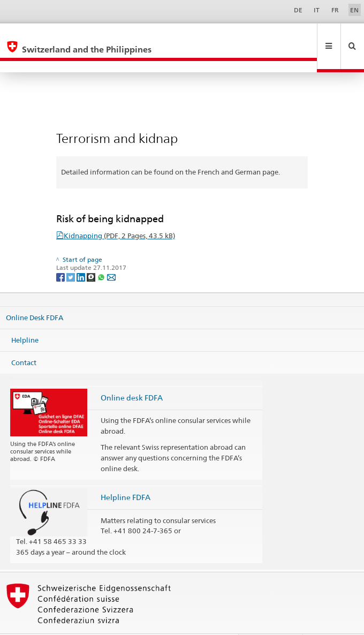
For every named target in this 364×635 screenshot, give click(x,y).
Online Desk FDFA (35, 294)
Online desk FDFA (132, 375)
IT (317, 10)
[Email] (111, 254)
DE (298, 10)
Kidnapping (119, 213)
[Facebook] (61, 254)
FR (335, 10)
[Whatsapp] (102, 254)
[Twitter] (71, 254)
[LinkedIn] (82, 254)
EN (354, 10)
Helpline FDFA (126, 474)
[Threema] (92, 254)
